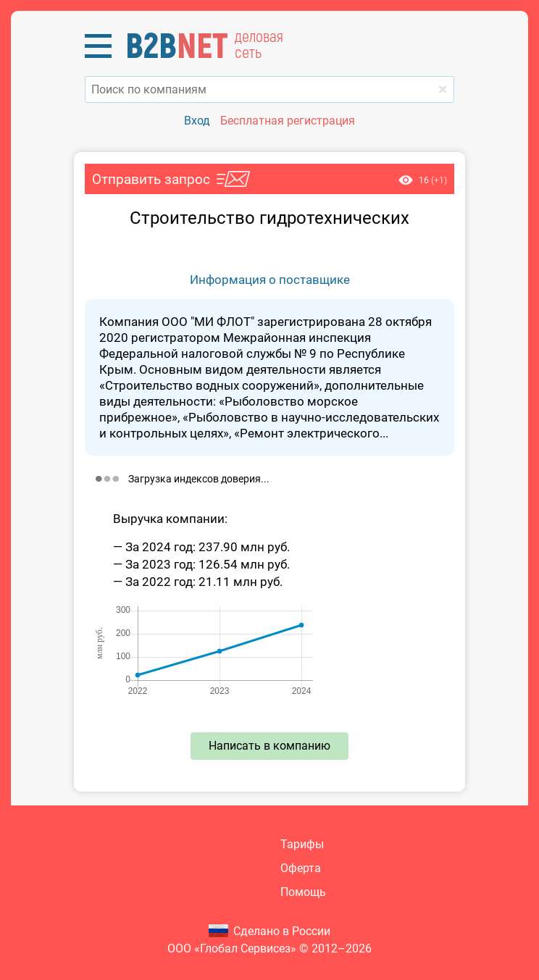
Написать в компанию (269, 746)
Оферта (301, 868)
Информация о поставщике (270, 280)
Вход (197, 121)
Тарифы (302, 844)
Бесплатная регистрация (288, 121)
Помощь (303, 892)
